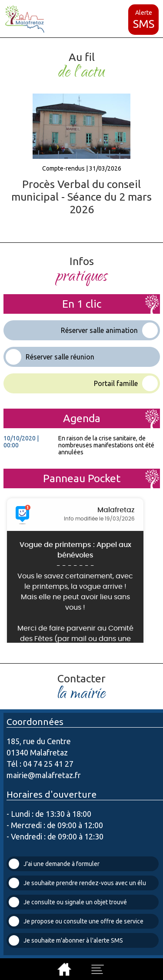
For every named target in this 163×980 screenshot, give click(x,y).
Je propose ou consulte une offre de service (76, 921)
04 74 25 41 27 (48, 764)
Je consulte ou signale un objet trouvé (68, 902)
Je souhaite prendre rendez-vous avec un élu (77, 883)
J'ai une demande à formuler (54, 864)
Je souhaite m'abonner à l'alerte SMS (66, 940)
